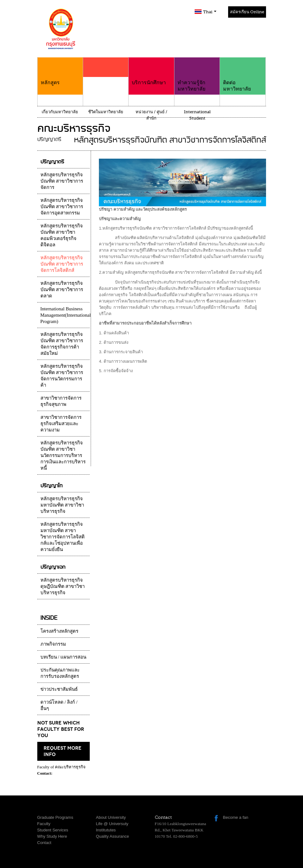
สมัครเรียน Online (247, 12)
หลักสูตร (60, 71)
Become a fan (236, 817)
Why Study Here (52, 836)
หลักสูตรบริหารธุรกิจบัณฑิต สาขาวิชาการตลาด (62, 290)
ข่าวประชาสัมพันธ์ (59, 689)
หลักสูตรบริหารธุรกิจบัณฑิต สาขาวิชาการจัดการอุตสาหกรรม (62, 207)
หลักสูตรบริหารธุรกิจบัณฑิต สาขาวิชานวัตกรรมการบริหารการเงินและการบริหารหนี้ (63, 455)
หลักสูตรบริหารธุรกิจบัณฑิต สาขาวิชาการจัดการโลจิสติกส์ (62, 264)
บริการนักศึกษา (151, 71)
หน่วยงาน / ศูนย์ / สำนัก (151, 115)
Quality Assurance (113, 836)
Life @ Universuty (112, 824)
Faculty (44, 824)
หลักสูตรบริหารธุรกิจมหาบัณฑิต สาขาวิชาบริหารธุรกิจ (62, 505)
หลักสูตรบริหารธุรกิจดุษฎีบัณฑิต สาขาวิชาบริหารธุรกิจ (63, 586)
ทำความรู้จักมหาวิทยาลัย (197, 75)
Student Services (53, 830)
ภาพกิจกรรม (53, 644)
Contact (44, 843)
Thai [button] (210, 12)
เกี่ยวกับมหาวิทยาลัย (60, 112)
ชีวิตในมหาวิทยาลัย (106, 112)
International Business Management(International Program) (66, 315)
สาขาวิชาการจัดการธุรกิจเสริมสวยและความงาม (61, 424)
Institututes (106, 830)
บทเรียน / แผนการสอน (64, 657)
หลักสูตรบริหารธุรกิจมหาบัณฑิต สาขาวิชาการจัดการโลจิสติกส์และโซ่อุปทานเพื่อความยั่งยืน (63, 537)
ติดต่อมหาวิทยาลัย (242, 75)
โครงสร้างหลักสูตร (59, 631)
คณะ (106, 79)
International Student (197, 115)
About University (111, 817)
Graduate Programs (55, 817)
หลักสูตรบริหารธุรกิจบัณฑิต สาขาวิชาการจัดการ (62, 181)
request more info (63, 751)
